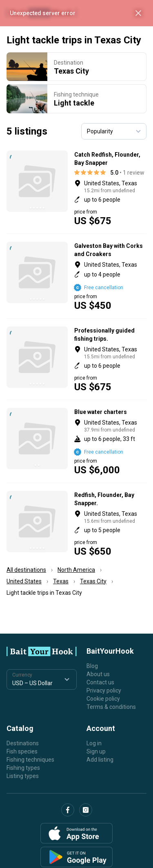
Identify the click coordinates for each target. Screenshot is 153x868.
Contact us (100, 682)
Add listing (100, 760)
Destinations (23, 743)
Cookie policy (103, 699)
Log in (94, 743)
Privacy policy (104, 690)
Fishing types (23, 768)
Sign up (96, 751)
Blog (92, 666)
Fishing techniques (30, 760)
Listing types (23, 776)
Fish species (22, 751)
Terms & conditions (111, 707)
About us (98, 674)
